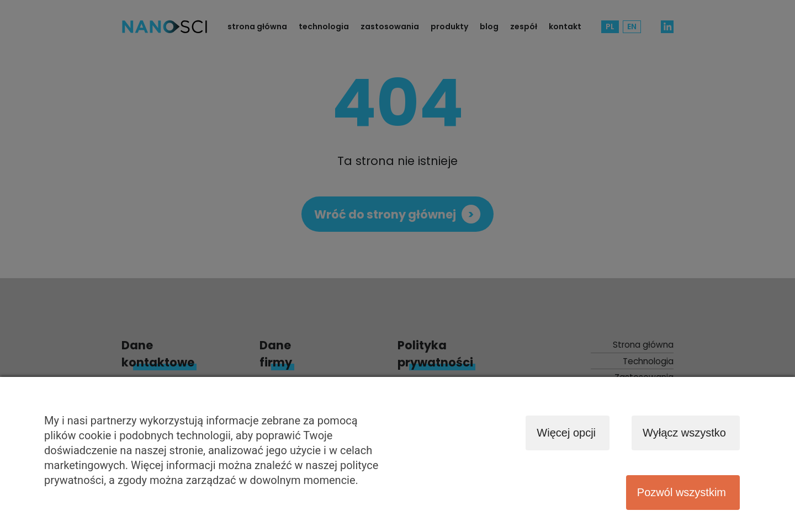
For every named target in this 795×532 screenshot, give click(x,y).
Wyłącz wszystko (684, 433)
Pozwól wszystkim (682, 492)
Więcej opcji (566, 433)
